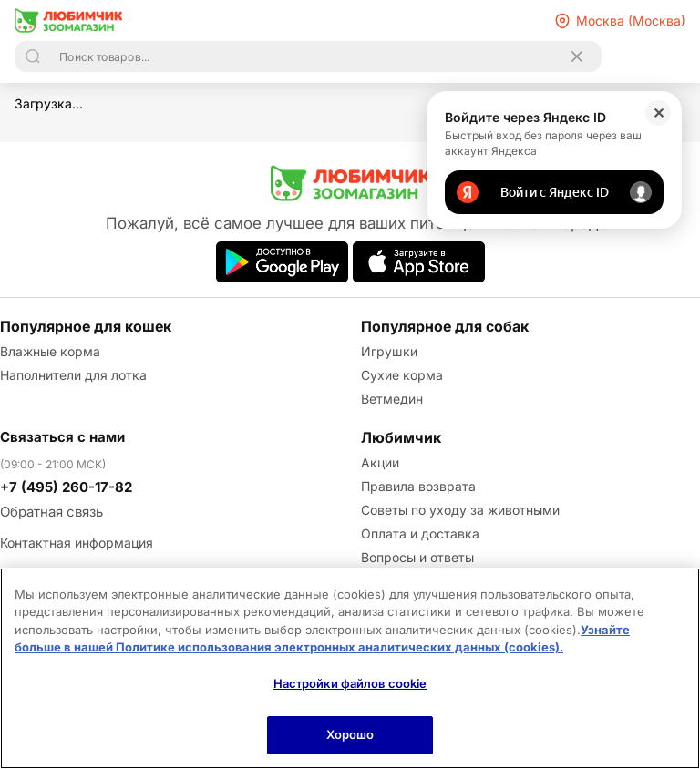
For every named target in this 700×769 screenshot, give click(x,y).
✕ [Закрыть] (659, 113)
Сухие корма (402, 375)
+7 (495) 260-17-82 (66, 487)
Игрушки (389, 351)
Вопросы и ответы (417, 557)
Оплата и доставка (420, 533)
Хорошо (350, 734)
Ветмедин (392, 399)
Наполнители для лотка (73, 375)
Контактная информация (77, 543)
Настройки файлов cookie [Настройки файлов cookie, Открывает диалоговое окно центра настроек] (350, 683)
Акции (380, 462)
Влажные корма (50, 351)
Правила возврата (418, 486)
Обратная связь (51, 512)
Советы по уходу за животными (460, 510)
